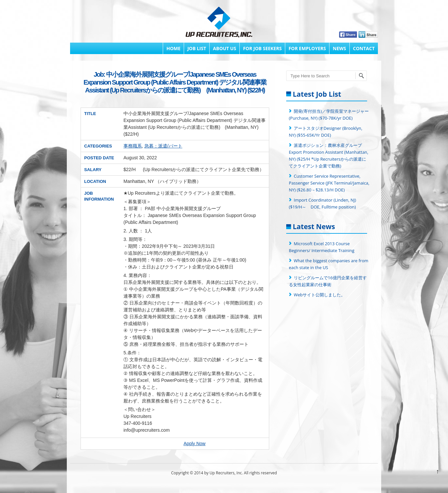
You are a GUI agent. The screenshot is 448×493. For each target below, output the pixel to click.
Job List (197, 48)
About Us (224, 48)
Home (173, 48)
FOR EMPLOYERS (307, 48)
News (339, 48)
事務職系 (133, 146)
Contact (364, 48)
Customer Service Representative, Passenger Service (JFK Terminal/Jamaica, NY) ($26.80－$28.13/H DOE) (329, 183)
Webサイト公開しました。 (319, 295)
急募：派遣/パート (163, 146)
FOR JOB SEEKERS (262, 48)
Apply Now (195, 444)
